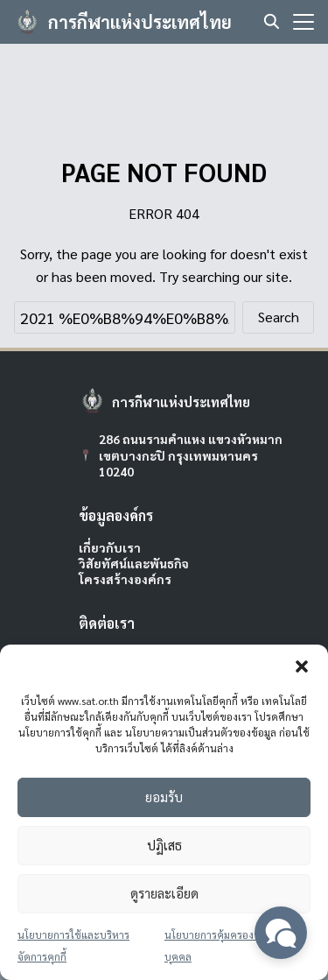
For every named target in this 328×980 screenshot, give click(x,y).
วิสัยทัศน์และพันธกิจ (134, 563)
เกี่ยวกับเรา (110, 547)
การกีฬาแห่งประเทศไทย (140, 22)
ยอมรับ (164, 797)
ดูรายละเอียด (164, 893)
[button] (302, 666)
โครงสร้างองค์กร (125, 579)
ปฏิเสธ (164, 845)
